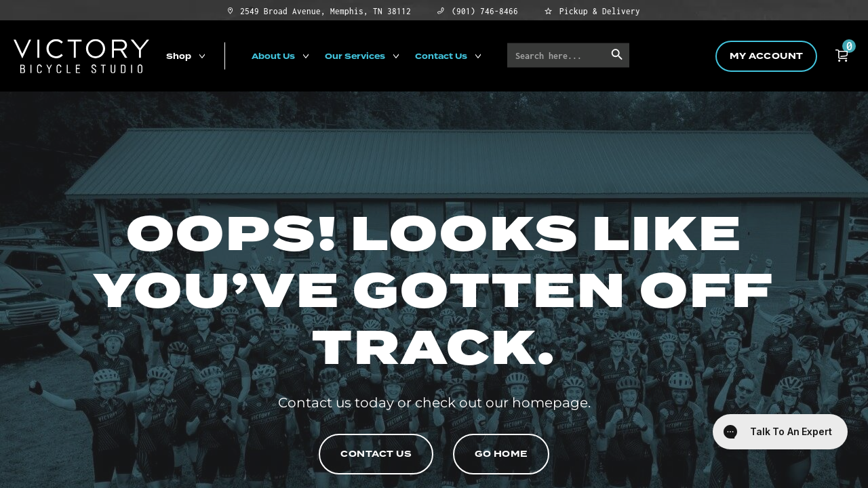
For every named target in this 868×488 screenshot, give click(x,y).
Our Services (355, 56)
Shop (179, 56)
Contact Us (441, 56)
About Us (273, 56)
